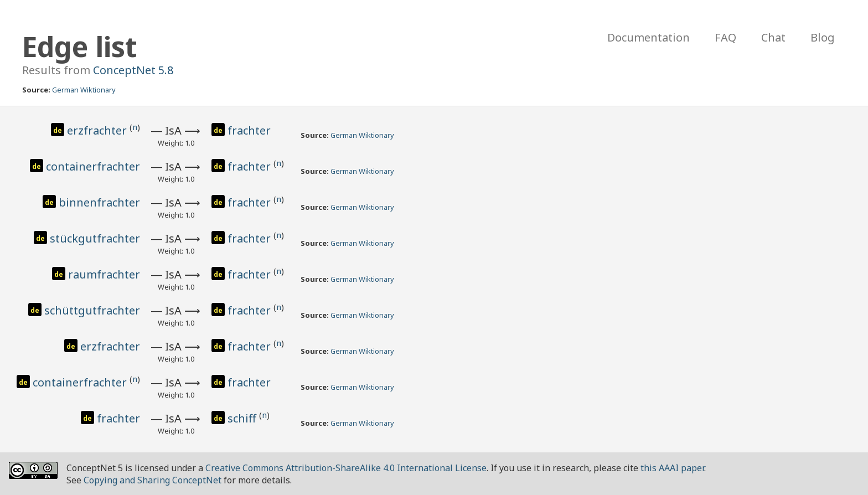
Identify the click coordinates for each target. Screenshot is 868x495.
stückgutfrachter (95, 238)
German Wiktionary (84, 90)
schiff (243, 418)
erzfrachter (98, 130)
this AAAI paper (672, 468)
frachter (249, 130)
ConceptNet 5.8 (133, 70)
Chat (773, 37)
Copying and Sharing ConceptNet (153, 480)
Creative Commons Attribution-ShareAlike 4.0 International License (346, 468)
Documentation (649, 37)
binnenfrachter (99, 202)
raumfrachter (104, 274)
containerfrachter (93, 166)
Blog (823, 37)
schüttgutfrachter (92, 310)
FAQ (725, 37)
